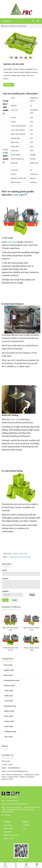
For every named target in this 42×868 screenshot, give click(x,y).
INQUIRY (9, 85)
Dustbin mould (9, 670)
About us (26, 822)
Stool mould (9, 701)
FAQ (24, 828)
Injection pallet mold (20, 554)
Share (5, 865)
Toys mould (8, 737)
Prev (6, 43)
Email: (5, 570)
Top (37, 865)
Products (13, 26)
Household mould (10, 706)
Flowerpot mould (10, 732)
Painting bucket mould (11, 680)
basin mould (9, 726)
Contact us (26, 825)
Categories (6, 21)
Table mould (9, 696)
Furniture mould (9, 686)
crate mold (18, 195)
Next (36, 43)
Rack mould (9, 716)
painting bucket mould (11, 835)
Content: (5, 579)
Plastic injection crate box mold (20, 557)
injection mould (9, 838)
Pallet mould (8, 675)
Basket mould (9, 711)
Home (6, 26)
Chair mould (9, 691)
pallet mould (8, 832)
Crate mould (22, 26)
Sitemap (8, 815)
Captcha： (6, 591)
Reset (15, 600)
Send (5, 600)
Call (16, 865)
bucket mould (9, 721)
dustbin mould (8, 828)
